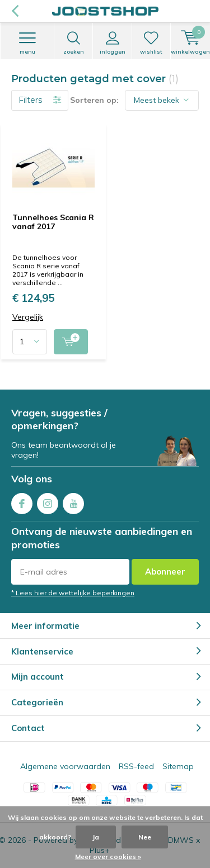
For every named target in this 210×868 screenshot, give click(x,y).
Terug (15, 11)
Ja (96, 837)
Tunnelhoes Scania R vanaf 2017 (53, 222)
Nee (145, 837)
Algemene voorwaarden (65, 766)
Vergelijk (28, 317)
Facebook (22, 501)
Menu (27, 43)
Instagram (48, 501)
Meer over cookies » (108, 857)
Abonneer (165, 571)
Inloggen (112, 43)
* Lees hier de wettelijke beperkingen (73, 593)
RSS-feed (136, 766)
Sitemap (178, 766)
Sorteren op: (94, 100)
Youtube (73, 501)
